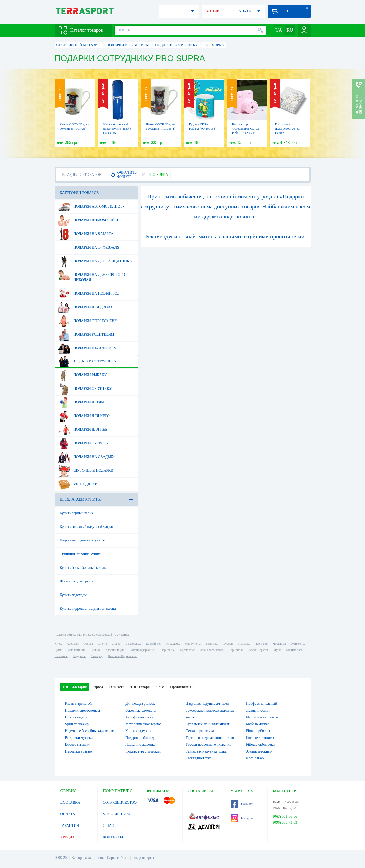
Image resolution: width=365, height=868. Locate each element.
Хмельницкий (77, 650)
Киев (58, 644)
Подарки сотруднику (87, 361)
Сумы (58, 650)
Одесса (88, 644)
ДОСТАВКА (70, 803)
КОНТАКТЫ (113, 837)
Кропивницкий (115, 650)
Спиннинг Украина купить (81, 554)
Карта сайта (116, 858)
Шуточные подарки (86, 471)
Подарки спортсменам (83, 710)
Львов (116, 644)
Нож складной (76, 717)
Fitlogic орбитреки (260, 745)
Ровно (96, 650)
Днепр (103, 644)
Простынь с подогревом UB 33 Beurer (288, 129)
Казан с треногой (79, 704)
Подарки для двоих (86, 307)
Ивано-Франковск (212, 650)
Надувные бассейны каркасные (90, 731)
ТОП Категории (75, 687)
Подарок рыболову (140, 738)
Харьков (72, 644)
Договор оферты (141, 858)
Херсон (228, 644)
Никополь (61, 656)
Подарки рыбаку (82, 375)
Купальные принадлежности (208, 724)
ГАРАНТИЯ (70, 826)
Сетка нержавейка (200, 731)
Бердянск (79, 656)
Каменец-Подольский (123, 656)
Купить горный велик (77, 513)
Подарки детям (81, 402)
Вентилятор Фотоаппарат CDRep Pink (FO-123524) (246, 129)
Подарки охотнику (85, 389)
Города (98, 687)
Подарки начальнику (87, 348)
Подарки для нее (83, 430)
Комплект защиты (260, 738)
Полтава (244, 644)
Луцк (277, 650)
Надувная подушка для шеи (207, 704)
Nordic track (255, 758)
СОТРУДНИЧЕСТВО (120, 803)
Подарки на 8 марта (86, 234)
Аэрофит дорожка (139, 717)
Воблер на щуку (78, 745)
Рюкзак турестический (143, 751)
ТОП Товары (140, 687)
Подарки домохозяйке (89, 220)
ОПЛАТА (68, 814)
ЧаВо (160, 687)
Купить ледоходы (73, 595)
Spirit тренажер (77, 724)
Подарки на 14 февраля (89, 248)
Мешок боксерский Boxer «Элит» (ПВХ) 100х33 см (117, 129)
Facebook (242, 804)
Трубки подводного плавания (208, 745)
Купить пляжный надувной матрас (87, 527)
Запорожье (133, 644)
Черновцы (168, 650)
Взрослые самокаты (141, 710)
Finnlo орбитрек (259, 731)
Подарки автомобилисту (92, 207)
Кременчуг (187, 650)
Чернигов (261, 644)
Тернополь (236, 650)
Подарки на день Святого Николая (92, 275)
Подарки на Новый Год (89, 294)
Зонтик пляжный (259, 751)
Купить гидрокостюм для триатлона (88, 609)
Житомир (298, 644)
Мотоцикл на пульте (262, 717)
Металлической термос (143, 724)
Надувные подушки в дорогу (82, 540)
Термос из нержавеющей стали (210, 738)
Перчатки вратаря (79, 751)
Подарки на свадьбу (86, 457)
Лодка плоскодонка (140, 745)
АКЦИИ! (213, 11)
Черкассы (280, 644)
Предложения (181, 687)
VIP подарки (78, 484)
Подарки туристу (83, 443)
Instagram (242, 818)
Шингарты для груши (77, 581)
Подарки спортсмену (88, 321)
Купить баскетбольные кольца (83, 568)
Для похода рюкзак (140, 704)
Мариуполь (192, 644)
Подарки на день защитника (95, 261)
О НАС (108, 826)
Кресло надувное (139, 731)
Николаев (173, 644)
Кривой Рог (153, 644)
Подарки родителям (86, 335)
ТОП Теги (116, 687)
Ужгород (97, 656)
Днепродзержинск (143, 650)
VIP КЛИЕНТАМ (117, 814)
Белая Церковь (259, 650)
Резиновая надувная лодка (206, 751)
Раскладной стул (199, 758)
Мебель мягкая (258, 724)
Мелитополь (294, 650)
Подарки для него (84, 416)
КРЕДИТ (67, 837)
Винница (211, 644)
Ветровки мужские (80, 738)
